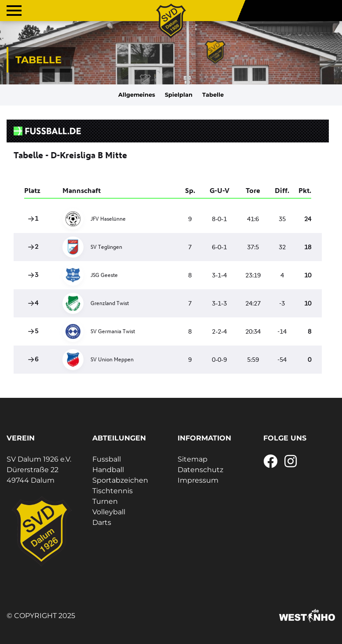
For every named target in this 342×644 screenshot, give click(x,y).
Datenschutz (200, 470)
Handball (108, 470)
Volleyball (109, 512)
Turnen (105, 501)
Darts (102, 522)
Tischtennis (113, 491)
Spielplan (179, 95)
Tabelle (213, 95)
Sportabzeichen (120, 480)
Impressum (198, 480)
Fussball (107, 459)
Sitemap (193, 459)
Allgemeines (137, 95)
